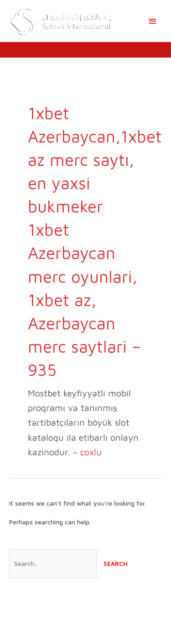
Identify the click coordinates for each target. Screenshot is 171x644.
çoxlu (91, 452)
